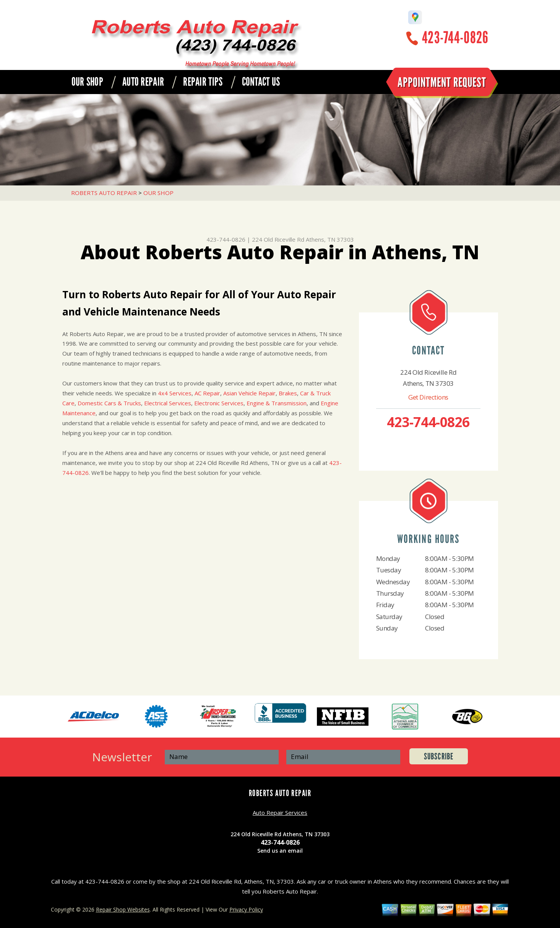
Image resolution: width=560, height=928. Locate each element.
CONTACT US (261, 82)
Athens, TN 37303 (330, 239)
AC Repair (207, 393)
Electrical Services (168, 403)
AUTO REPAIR (143, 82)
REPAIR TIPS (203, 82)
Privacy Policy (246, 909)
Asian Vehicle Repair (249, 393)
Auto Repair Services (280, 813)
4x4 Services (175, 393)
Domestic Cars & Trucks (109, 403)
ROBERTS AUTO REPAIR (104, 193)
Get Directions (428, 397)
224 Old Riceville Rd (278, 239)
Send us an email (280, 851)
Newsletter (122, 757)
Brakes (288, 393)
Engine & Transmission (277, 403)
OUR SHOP (87, 82)
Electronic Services (219, 403)
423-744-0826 (455, 38)
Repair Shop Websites (123, 909)
